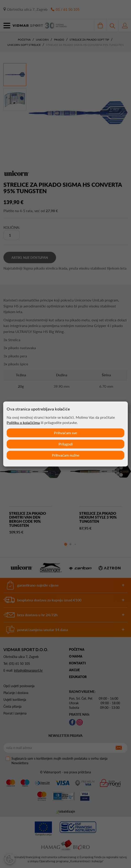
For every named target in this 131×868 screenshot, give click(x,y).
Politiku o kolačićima (23, 422)
